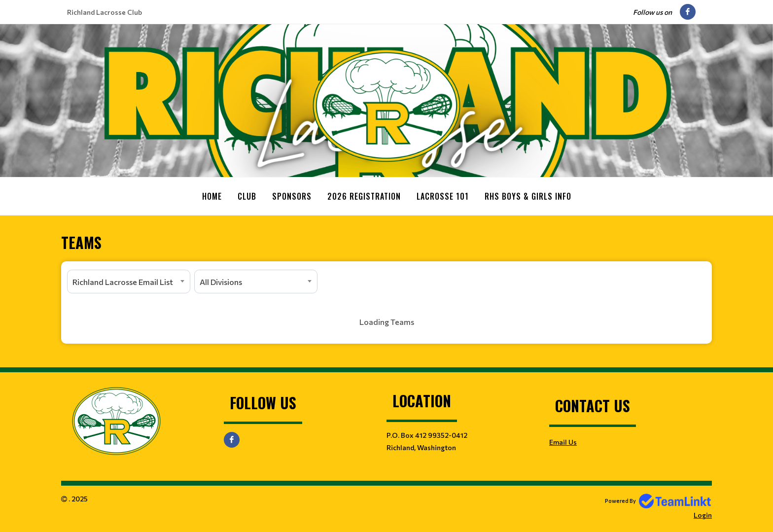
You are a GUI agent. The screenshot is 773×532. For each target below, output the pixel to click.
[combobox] (129, 281)
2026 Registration (364, 196)
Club (247, 196)
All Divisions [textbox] (221, 281)
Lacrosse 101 (443, 196)
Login (703, 514)
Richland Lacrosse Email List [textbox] (123, 281)
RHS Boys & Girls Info (528, 196)
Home (212, 196)
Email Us (563, 442)
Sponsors (292, 196)
